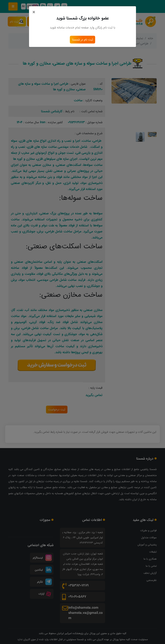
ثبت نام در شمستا (82, 40)
